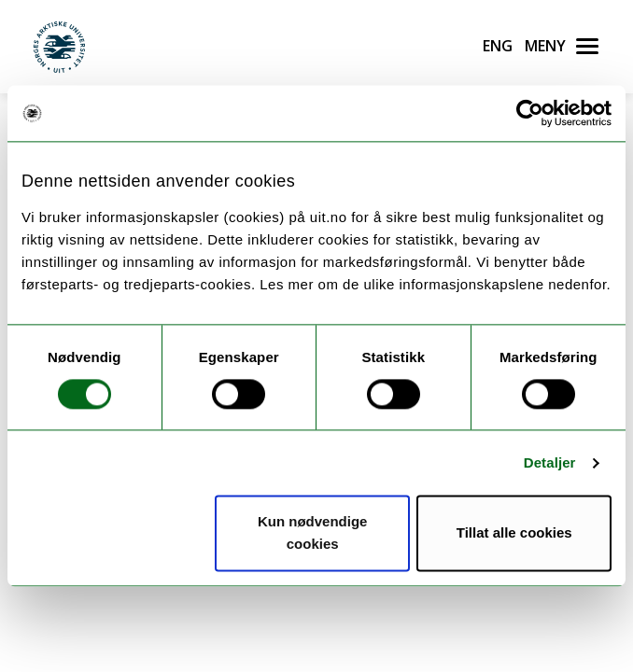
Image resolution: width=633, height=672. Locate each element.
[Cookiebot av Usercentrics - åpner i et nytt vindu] (530, 113)
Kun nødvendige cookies (313, 533)
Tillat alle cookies (514, 533)
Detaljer (550, 462)
